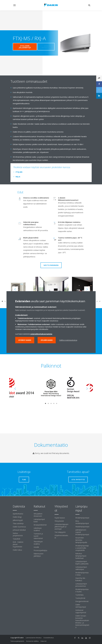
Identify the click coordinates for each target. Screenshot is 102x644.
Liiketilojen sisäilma (38, 529)
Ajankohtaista (18, 514)
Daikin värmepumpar (81, 606)
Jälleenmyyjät (18, 520)
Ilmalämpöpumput (82, 518)
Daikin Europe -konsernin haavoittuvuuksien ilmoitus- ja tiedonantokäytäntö (82, 622)
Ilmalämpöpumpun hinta (82, 574)
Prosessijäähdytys (40, 550)
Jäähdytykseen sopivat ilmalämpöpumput (82, 532)
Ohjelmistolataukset (61, 537)
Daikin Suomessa (19, 527)
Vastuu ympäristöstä (18, 534)
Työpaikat (16, 539)
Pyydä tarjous (60, 518)
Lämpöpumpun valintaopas (81, 568)
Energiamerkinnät (82, 601)
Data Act (44, 641)
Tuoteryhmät (80, 598)
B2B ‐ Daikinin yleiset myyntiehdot (18, 544)
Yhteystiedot (59, 521)
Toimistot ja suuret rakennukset (38, 536)
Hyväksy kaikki (25, 340)
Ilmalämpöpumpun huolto (82, 590)
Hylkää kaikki (47, 340)
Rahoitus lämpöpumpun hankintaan (81, 556)
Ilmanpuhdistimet (40, 525)
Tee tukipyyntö (60, 532)
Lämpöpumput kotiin (39, 520)
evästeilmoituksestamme (41, 334)
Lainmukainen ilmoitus (34, 638)
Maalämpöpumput (82, 527)
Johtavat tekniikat (19, 530)
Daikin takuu (17, 550)
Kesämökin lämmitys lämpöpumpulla (81, 540)
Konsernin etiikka (32, 641)
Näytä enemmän (51, 265)
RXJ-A (18, 177)
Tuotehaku (79, 595)
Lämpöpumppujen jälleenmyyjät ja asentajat (61, 527)
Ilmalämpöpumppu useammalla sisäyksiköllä (82, 548)
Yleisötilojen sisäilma (38, 543)
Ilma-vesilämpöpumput (82, 522)
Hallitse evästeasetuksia (68, 340)
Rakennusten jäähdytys (39, 555)
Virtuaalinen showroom (38, 515)
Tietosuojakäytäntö (17, 641)
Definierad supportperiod (81, 611)
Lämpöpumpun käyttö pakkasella (82, 563)
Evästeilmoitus (49, 638)
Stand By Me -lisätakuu (81, 579)
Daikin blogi (17, 517)
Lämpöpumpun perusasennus (81, 585)
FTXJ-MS (19, 172)
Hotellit (36, 547)
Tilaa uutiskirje (18, 523)
